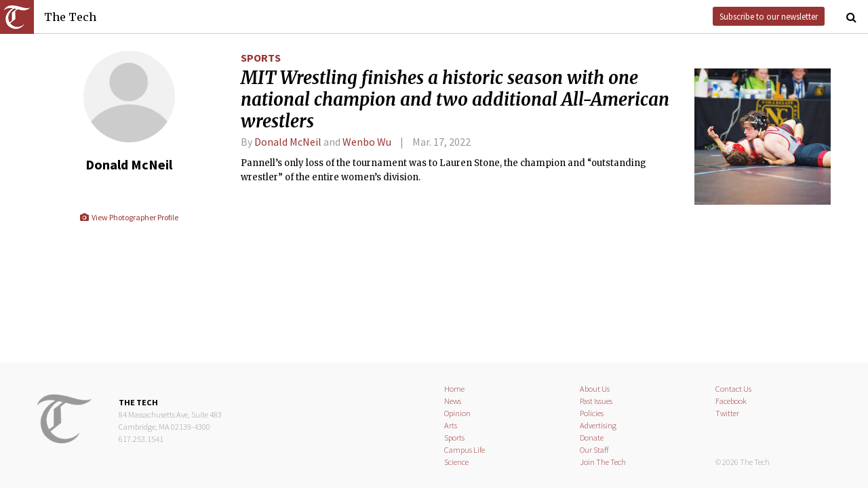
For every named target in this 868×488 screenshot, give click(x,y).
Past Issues (596, 401)
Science (456, 462)
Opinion (457, 413)
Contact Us (733, 389)
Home (454, 389)
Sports (261, 58)
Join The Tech (603, 462)
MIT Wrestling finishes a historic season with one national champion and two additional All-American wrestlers (455, 100)
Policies (592, 413)
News (453, 401)
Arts (451, 425)
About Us (595, 389)
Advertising (598, 425)
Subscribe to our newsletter (769, 16)
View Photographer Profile (129, 217)
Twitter (727, 413)
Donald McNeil (288, 142)
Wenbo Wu (367, 142)
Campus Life (465, 450)
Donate (592, 438)
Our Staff (594, 450)
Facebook (731, 401)
